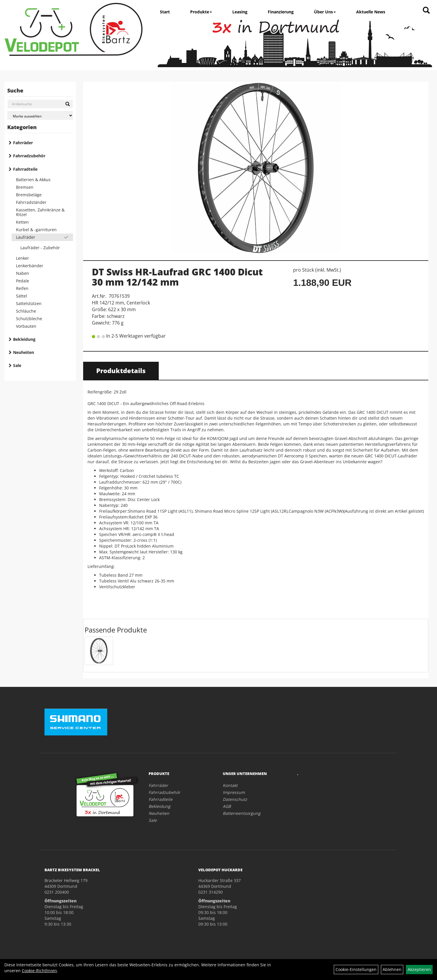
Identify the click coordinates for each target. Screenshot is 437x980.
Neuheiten (24, 352)
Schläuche (26, 311)
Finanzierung (281, 12)
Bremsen (25, 187)
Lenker (23, 258)
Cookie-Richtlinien (39, 971)
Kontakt (230, 785)
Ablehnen (392, 969)
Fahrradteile (25, 169)
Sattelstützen (29, 303)
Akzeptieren (419, 969)
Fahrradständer (31, 202)
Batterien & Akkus (33, 180)
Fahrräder (23, 143)
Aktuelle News (371, 12)
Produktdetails (121, 370)
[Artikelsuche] (426, 11)
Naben (23, 273)
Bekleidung (24, 339)
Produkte (201, 12)
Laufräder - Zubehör (40, 248)
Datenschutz (235, 799)
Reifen (22, 288)
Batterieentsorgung (242, 813)
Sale (17, 365)
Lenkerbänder (30, 266)
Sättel (22, 296)
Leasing (240, 12)
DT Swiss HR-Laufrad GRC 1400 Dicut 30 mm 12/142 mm (177, 277)
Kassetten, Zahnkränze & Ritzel (40, 212)
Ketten (22, 222)
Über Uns (325, 12)
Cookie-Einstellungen (356, 969)
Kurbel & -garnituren (36, 230)
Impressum (234, 792)
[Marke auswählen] (40, 116)
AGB (227, 806)
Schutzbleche (29, 319)
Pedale (23, 281)
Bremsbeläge (29, 195)
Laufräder (26, 237)
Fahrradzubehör (29, 156)
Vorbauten (26, 326)
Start (165, 12)
